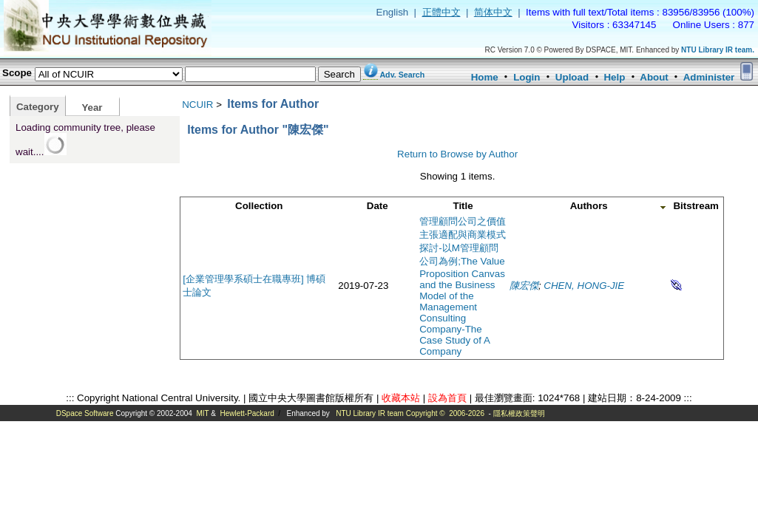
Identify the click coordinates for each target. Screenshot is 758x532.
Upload (572, 77)
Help (614, 77)
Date (378, 206)
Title (463, 206)
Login (527, 77)
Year (92, 108)
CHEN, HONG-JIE (584, 286)
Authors (589, 206)
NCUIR (197, 105)
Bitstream (696, 206)
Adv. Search (402, 75)
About (654, 77)
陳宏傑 (524, 286)
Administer (709, 77)
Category (38, 107)
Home (485, 77)
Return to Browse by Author (457, 154)
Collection (259, 206)
